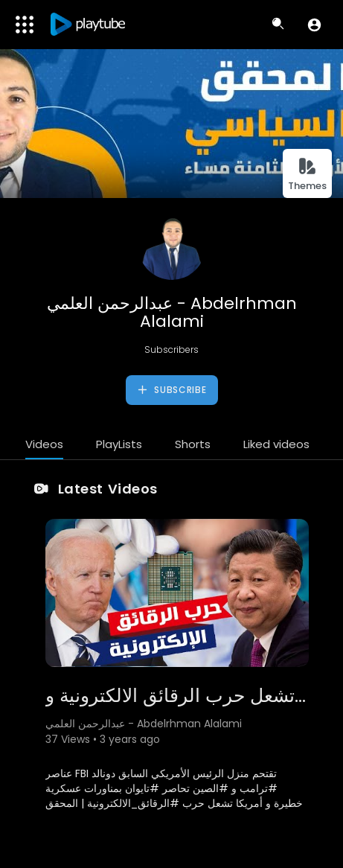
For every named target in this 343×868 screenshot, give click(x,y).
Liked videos (276, 444)
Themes (307, 175)
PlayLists (119, 444)
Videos (44, 444)
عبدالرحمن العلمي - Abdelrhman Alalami (172, 312)
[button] (314, 25)
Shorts (193, 444)
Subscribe (171, 390)
